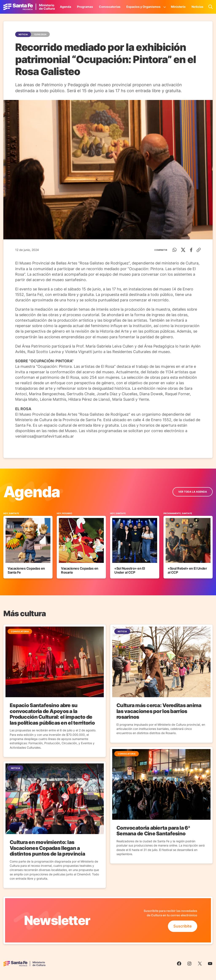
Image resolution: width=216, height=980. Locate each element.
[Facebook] (191, 250)
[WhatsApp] (175, 250)
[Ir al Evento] (28, 545)
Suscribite (183, 926)
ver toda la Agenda (193, 492)
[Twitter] (183, 250)
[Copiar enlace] (199, 250)
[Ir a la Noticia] (55, 691)
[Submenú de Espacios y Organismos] (165, 7)
